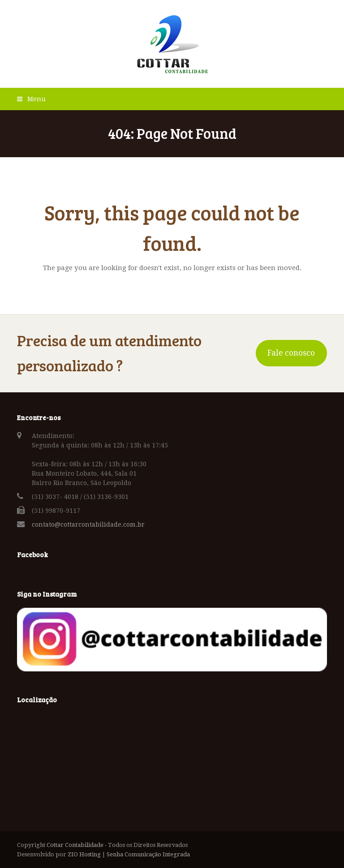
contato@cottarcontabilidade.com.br (88, 524)
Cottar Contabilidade (75, 845)
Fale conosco (291, 353)
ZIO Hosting (84, 854)
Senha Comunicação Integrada (148, 854)
